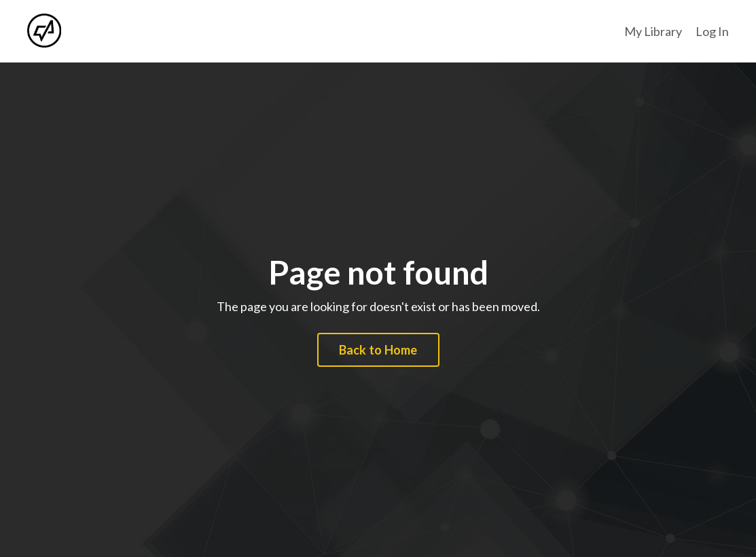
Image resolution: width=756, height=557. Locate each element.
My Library (653, 31)
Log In (712, 31)
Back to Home (378, 350)
